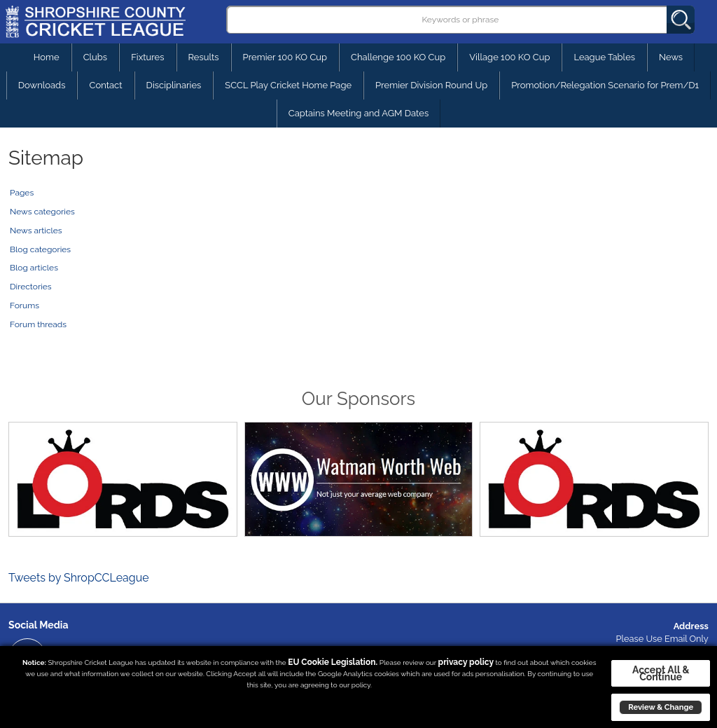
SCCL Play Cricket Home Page (288, 85)
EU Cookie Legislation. (333, 662)
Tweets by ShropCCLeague (79, 578)
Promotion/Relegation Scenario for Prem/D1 (605, 85)
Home (47, 57)
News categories (42, 212)
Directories (31, 287)
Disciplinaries (174, 85)
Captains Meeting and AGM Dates (359, 113)
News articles (36, 231)
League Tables (604, 57)
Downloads (42, 85)
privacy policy (466, 662)
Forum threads (38, 324)
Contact (105, 85)
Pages (22, 193)
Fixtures (147, 57)
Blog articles (34, 268)
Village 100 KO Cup (509, 57)
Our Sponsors (358, 399)
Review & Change (661, 707)
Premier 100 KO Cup (285, 57)
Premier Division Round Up (431, 85)
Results (204, 57)
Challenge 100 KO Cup (398, 57)
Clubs (95, 57)
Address (691, 626)
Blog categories (40, 249)
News (671, 57)
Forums (25, 305)
